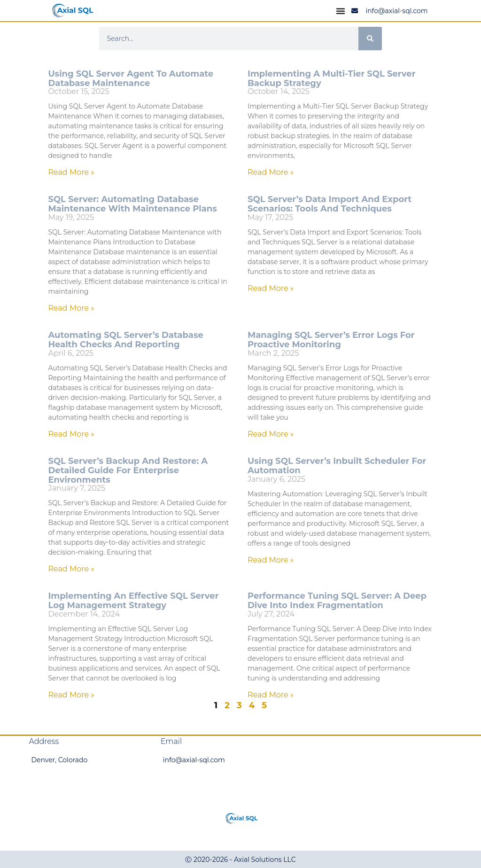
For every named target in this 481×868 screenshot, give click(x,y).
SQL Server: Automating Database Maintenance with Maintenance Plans (132, 204)
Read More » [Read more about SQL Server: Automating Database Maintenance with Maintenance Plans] (71, 308)
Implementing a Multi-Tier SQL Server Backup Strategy (331, 78)
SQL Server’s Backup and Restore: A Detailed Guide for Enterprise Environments (128, 470)
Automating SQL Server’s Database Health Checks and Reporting (125, 340)
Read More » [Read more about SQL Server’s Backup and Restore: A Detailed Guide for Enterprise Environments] (71, 569)
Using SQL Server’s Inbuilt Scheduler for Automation (337, 466)
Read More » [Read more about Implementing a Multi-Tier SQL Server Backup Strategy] (271, 172)
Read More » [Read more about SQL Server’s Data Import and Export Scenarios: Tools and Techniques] (271, 288)
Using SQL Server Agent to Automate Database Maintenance (131, 78)
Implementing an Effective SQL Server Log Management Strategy (133, 601)
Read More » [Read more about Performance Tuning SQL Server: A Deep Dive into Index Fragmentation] (271, 695)
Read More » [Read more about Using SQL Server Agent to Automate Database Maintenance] (71, 172)
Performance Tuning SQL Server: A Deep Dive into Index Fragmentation (337, 601)
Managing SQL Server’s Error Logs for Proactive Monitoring (331, 340)
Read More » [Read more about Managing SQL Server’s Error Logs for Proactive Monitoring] (271, 434)
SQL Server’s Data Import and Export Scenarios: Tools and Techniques (330, 204)
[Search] (370, 39)
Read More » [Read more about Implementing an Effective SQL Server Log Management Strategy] (71, 695)
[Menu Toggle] (341, 11)
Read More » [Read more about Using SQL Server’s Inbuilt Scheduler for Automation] (271, 560)
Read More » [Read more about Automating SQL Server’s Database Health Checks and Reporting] (71, 434)
